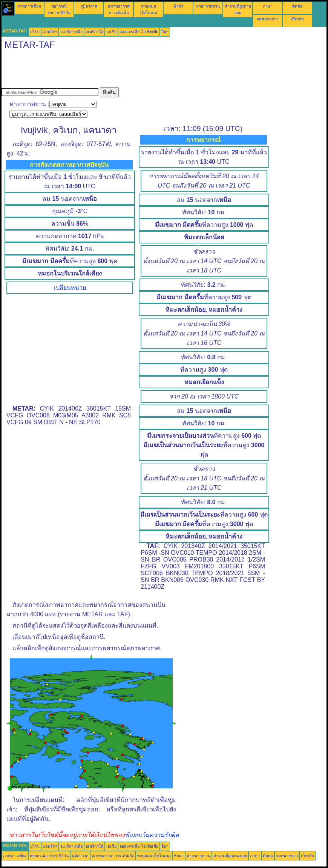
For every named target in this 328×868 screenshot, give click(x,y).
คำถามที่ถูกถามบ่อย (230, 856)
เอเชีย (111, 32)
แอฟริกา (50, 32)
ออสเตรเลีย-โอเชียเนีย (139, 32)
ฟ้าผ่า (178, 6)
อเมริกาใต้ (94, 32)
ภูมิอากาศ (89, 6)
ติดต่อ (297, 6)
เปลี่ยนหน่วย (70, 288)
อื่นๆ (165, 32)
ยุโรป (35, 32)
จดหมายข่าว (268, 19)
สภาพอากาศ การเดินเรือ (113, 856)
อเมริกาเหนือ (71, 32)
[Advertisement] (139, 70)
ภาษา (268, 6)
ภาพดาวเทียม (29, 6)
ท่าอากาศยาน (208, 6)
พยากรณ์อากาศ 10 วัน (49, 856)
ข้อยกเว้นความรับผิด (152, 835)
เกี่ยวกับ (297, 19)
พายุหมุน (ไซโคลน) (154, 856)
